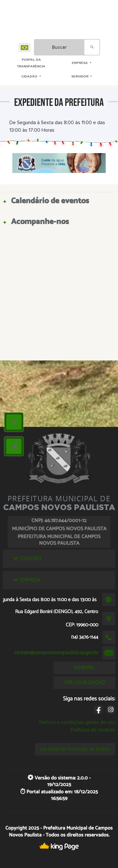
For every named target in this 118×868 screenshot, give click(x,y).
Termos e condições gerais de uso (77, 722)
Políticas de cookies (93, 730)
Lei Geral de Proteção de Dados (75, 749)
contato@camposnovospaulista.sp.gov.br (56, 653)
